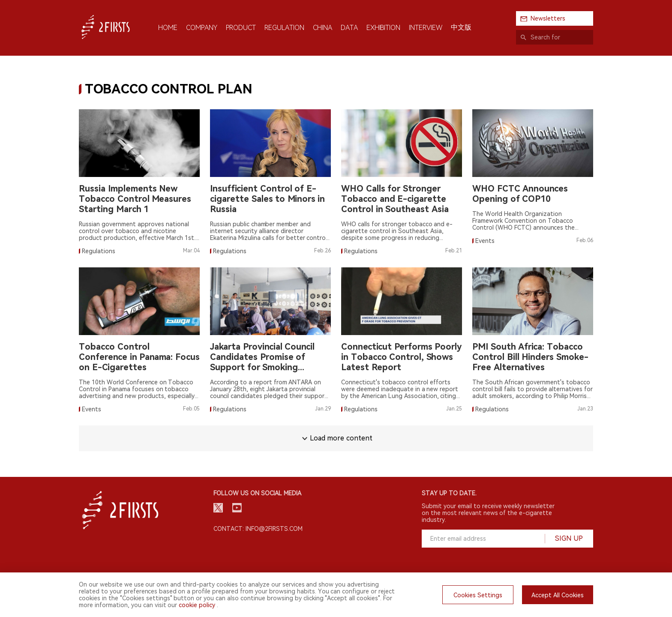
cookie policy (197, 605)
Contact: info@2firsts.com (258, 529)
